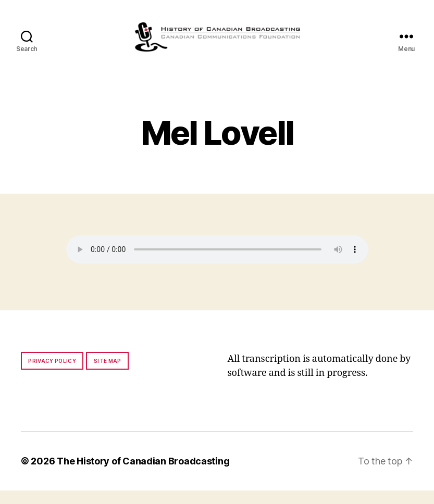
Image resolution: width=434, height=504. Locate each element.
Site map (108, 374)
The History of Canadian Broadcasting (143, 475)
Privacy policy (52, 374)
